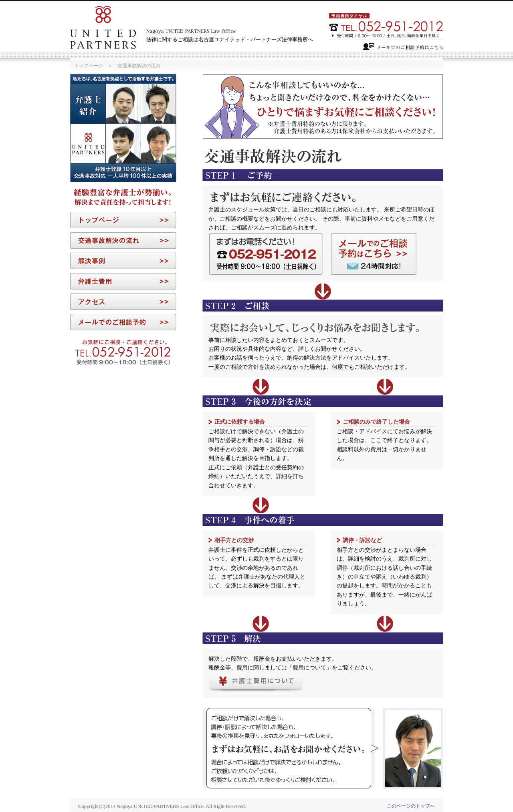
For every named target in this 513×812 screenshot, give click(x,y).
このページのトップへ (411, 806)
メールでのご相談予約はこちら (403, 47)
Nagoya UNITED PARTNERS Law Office (103, 27)
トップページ (89, 66)
